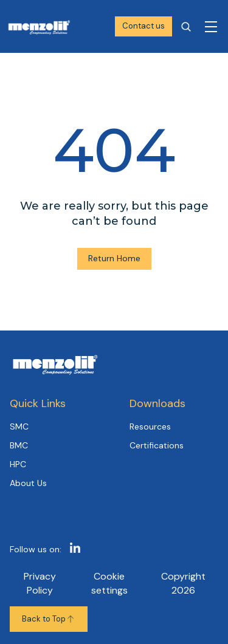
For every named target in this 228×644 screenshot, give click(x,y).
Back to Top (49, 619)
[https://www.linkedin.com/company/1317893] (75, 550)
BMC (19, 445)
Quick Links (38, 403)
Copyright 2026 (183, 583)
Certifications (157, 445)
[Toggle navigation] (211, 27)
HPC (18, 464)
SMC (19, 426)
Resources (150, 426)
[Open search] (186, 27)
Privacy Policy (40, 583)
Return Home (114, 258)
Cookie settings (109, 583)
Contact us (143, 26)
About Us (28, 483)
